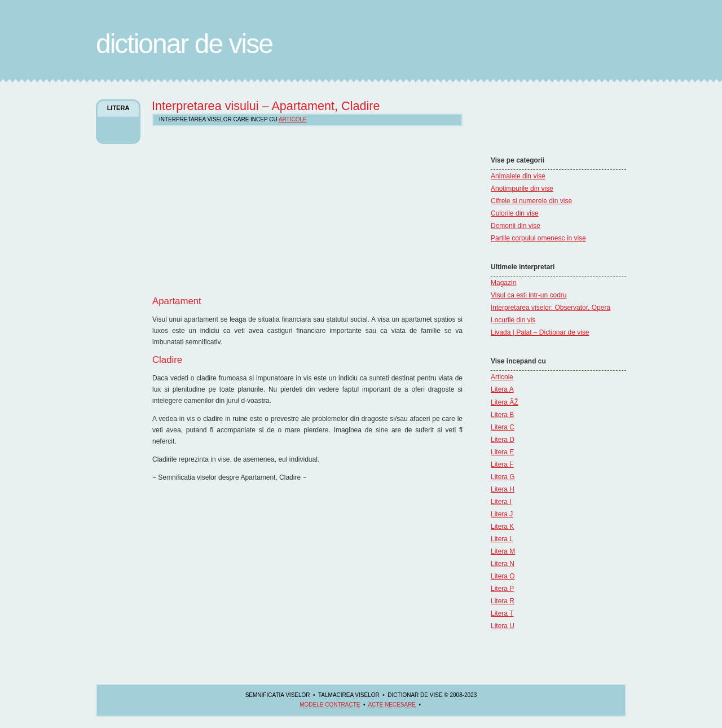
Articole (502, 377)
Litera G (503, 477)
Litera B (502, 415)
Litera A (502, 389)
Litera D (503, 440)
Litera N (503, 564)
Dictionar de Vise (184, 44)
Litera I (501, 502)
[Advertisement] (525, 121)
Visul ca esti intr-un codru (529, 295)
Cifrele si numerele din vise (531, 201)
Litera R (503, 601)
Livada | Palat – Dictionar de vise (540, 332)
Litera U (503, 626)
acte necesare (391, 705)
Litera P (502, 589)
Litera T (502, 613)
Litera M (503, 551)
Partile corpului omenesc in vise (538, 238)
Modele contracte (330, 705)
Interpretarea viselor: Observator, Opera (551, 308)
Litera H (503, 489)
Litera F (502, 464)
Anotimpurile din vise (522, 188)
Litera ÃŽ (505, 402)
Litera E (502, 452)
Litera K (502, 527)
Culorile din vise (515, 213)
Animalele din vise (518, 176)
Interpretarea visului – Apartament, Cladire (266, 106)
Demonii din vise (516, 226)
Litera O (503, 576)
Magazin (503, 283)
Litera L (502, 539)
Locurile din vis (513, 320)
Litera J (502, 514)
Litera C (503, 427)
